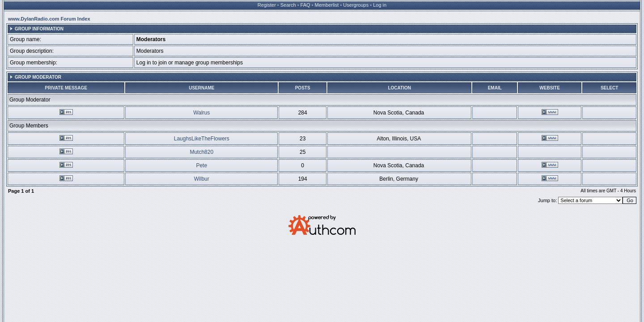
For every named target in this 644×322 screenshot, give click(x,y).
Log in (380, 5)
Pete (201, 165)
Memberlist (327, 5)
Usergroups (356, 5)
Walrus (201, 113)
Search (288, 5)
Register (267, 5)
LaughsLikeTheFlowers (202, 139)
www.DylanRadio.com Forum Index (49, 19)
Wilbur (202, 179)
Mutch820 (201, 152)
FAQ (305, 5)
